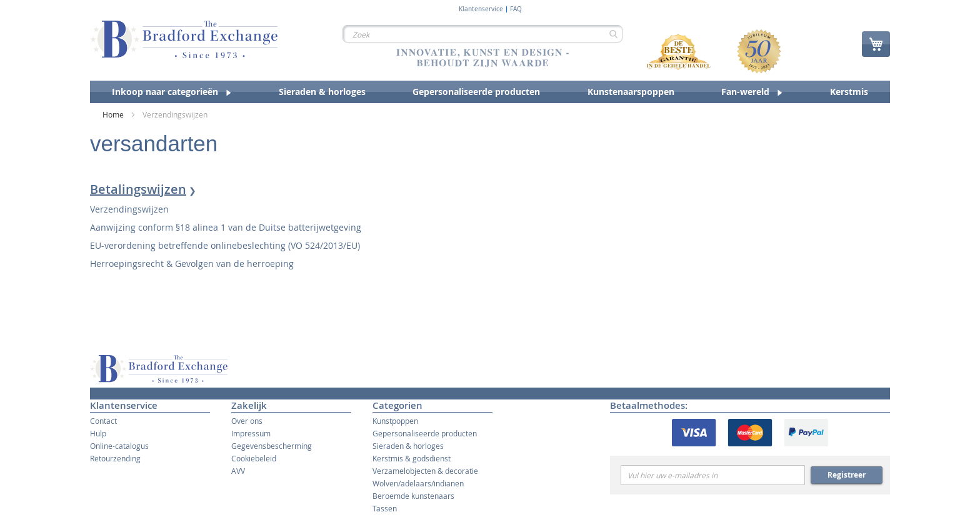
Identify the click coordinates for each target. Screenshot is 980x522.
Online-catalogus (119, 446)
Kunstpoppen (395, 421)
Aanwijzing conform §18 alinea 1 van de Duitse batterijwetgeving (226, 227)
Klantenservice (481, 9)
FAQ (516, 9)
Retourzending (115, 458)
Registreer (847, 475)
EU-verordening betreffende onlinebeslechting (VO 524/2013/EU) (225, 245)
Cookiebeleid (254, 458)
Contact (103, 421)
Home (114, 114)
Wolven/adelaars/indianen (418, 483)
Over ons (247, 421)
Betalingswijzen (138, 189)
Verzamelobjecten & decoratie (425, 471)
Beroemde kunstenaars (413, 496)
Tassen (385, 508)
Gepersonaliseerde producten (425, 433)
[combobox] (482, 34)
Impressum (251, 433)
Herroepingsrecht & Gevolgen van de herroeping (192, 264)
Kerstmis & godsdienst (412, 458)
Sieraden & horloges (408, 446)
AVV (238, 471)
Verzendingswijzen (129, 209)
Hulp (98, 433)
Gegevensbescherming (272, 446)
